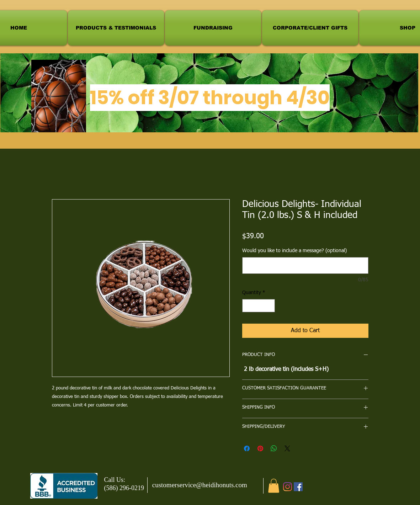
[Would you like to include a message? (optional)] (305, 265)
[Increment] (269, 306)
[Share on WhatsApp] (274, 448)
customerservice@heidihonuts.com (200, 485)
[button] (274, 486)
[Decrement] (248, 306)
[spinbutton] (259, 306)
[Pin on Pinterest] (260, 448)
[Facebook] (298, 487)
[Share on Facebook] (247, 448)
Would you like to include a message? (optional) (294, 251)
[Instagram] (288, 487)
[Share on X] (287, 448)
